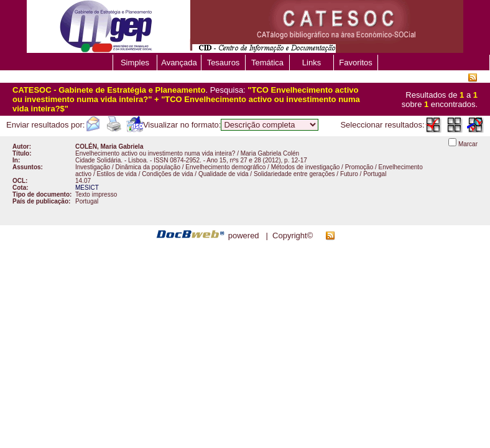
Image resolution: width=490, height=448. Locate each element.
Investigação (93, 167)
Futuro (349, 174)
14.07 (83, 181)
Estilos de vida (116, 174)
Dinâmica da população (148, 167)
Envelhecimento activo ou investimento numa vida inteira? (155, 153)
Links (312, 63)
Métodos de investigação (306, 167)
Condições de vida (167, 174)
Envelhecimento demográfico (225, 167)
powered (244, 236)
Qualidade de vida (224, 174)
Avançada (179, 63)
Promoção (359, 167)
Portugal (375, 174)
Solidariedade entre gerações (294, 174)
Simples (135, 63)
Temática (267, 63)
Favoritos (355, 63)
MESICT (87, 188)
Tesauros (224, 63)
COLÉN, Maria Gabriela (109, 147)
